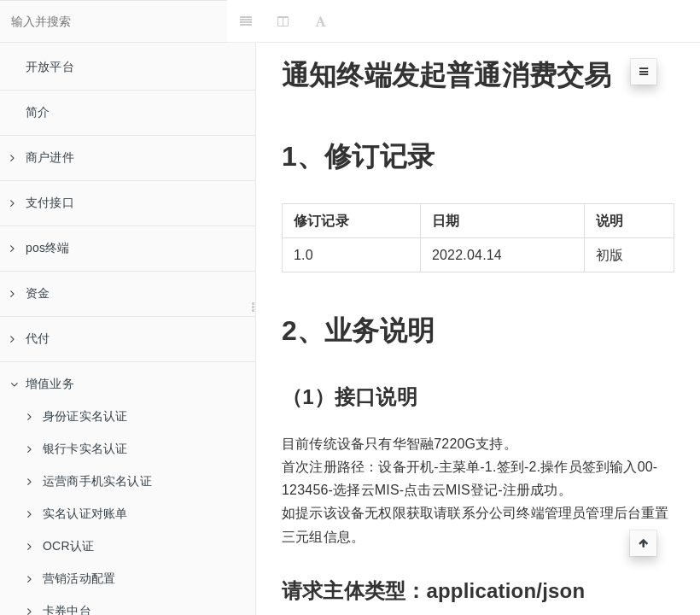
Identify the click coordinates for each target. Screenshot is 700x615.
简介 (38, 112)
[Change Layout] (312, 21)
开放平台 (50, 67)
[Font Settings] (349, 21)
